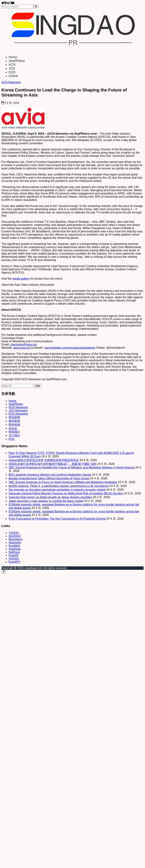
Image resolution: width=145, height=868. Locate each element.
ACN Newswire (11, 82)
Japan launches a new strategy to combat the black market (46, 501)
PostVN (13, 555)
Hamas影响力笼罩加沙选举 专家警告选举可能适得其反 (44, 460)
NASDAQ (15, 536)
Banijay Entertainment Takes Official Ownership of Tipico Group (49, 478)
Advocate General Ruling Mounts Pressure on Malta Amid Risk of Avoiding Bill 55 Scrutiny (66, 493)
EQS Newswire (18, 414)
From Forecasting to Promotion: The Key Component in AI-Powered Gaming (57, 519)
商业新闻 (14, 417)
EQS (12, 72)
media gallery (21, 279)
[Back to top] (4, 572)
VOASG (14, 559)
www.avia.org (22, 348)
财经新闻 (14, 421)
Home (13, 57)
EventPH (14, 562)
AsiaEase (15, 549)
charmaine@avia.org (24, 344)
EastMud (14, 546)
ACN (12, 65)
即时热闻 (14, 425)
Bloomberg (16, 539)
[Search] (36, 7)
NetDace (14, 552)
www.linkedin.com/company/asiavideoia (70, 348)
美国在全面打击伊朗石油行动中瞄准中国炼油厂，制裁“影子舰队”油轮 (53, 464)
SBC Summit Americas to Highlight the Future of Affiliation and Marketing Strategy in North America (72, 467)
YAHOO (14, 533)
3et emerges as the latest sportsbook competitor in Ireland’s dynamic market (57, 490)
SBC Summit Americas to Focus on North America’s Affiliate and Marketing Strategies (63, 482)
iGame (13, 76)
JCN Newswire (18, 411)
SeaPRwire (17, 61)
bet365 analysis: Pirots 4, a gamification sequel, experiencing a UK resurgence (59, 486)
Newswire (15, 542)
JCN (12, 68)
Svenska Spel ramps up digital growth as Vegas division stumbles (50, 497)
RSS (12, 439)
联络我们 (14, 432)
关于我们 (14, 435)
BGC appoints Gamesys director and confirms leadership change (50, 475)
